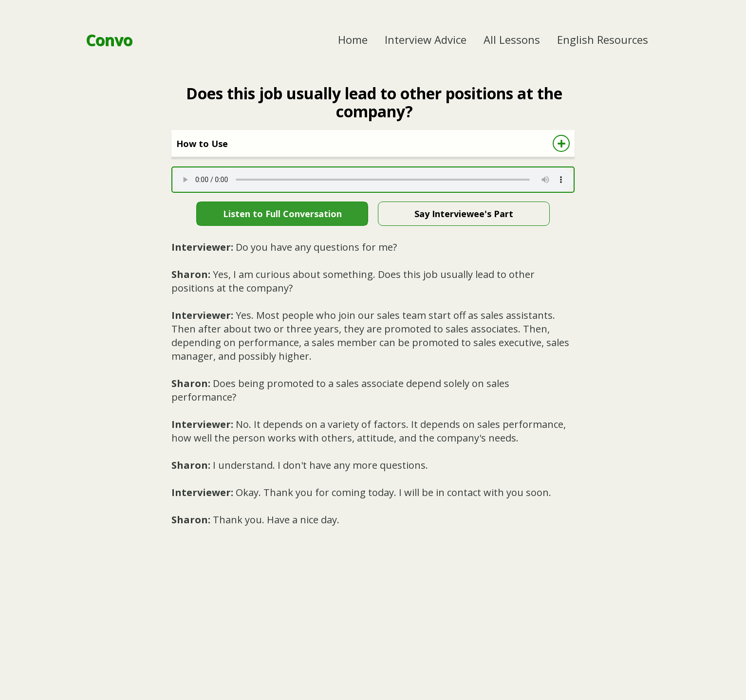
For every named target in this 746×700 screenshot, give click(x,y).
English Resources (603, 39)
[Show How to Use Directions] (561, 143)
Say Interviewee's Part (464, 214)
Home (353, 39)
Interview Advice (426, 39)
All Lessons (512, 39)
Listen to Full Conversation (282, 214)
